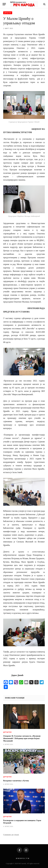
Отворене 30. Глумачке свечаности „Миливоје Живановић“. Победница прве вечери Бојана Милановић (22, 738)
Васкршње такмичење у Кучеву (16, 781)
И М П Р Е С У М (22, 858)
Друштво (8, 13)
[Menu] (4, 4)
